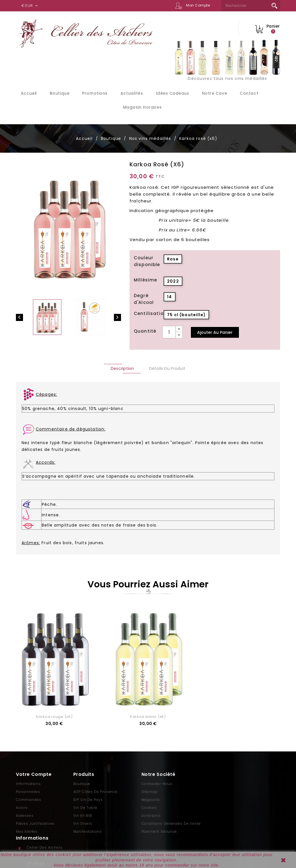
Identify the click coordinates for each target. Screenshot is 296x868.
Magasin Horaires (142, 107)
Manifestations (87, 831)
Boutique (60, 93)
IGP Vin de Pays (88, 800)
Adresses (25, 816)
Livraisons (151, 816)
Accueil (29, 93)
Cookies (149, 808)
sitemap (150, 792)
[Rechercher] (251, 6)
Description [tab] (122, 368)
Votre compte (34, 774)
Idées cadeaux (173, 93)
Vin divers (83, 824)
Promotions (95, 93)
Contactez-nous (157, 784)
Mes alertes (27, 831)
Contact (249, 93)
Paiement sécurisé (159, 831)
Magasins (151, 800)
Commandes (28, 800)
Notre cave (214, 93)
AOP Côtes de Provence (95, 792)
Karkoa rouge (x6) (54, 717)
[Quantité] (169, 332)
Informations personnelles (28, 788)
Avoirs (22, 808)
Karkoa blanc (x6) (148, 717)
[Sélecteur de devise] (30, 6)
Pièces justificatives (35, 824)
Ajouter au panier (215, 332)
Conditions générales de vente (171, 824)
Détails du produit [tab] (167, 368)
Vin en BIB (83, 816)
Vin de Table (85, 808)
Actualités (132, 93)
